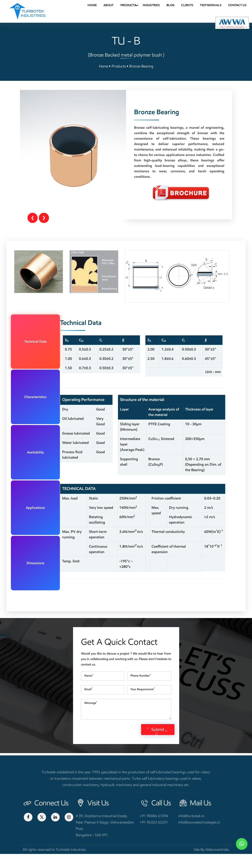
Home (104, 66)
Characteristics (45, 336)
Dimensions (45, 379)
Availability (45, 350)
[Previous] (33, 218)
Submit (158, 744)
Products (119, 66)
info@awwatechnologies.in (199, 836)
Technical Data (45, 321)
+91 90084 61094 (154, 830)
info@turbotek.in (191, 830)
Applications (45, 365)
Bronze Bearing (141, 66)
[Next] (44, 218)
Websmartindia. (217, 864)
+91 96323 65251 (154, 836)
